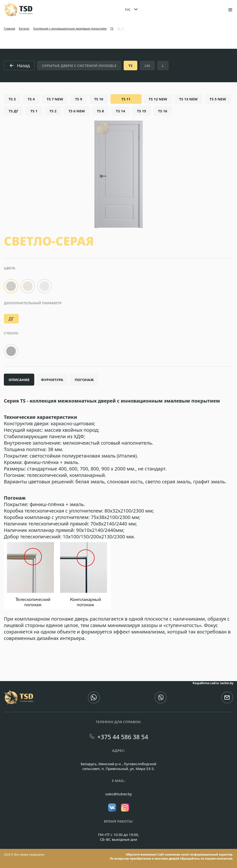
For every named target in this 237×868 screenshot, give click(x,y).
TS (112, 29)
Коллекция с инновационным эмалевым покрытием (70, 29)
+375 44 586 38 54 (123, 737)
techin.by (227, 683)
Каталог (24, 29)
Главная (9, 29)
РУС (128, 10)
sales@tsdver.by (118, 794)
